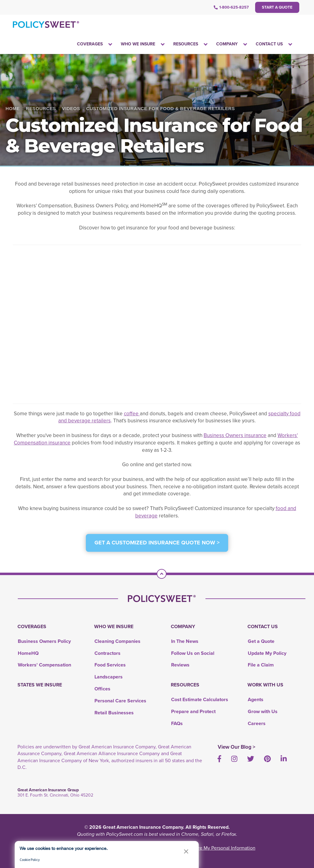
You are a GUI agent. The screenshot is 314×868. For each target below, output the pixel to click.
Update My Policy (267, 653)
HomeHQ (28, 653)
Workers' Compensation (44, 665)
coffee (132, 414)
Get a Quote (261, 641)
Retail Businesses (114, 713)
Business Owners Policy (44, 641)
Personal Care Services (120, 701)
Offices (102, 689)
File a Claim (261, 665)
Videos (71, 109)
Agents (256, 699)
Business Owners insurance (235, 435)
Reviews (180, 665)
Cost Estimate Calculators (200, 699)
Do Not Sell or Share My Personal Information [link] (207, 848)
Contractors (107, 653)
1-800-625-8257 (231, 7)
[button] (186, 851)
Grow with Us (263, 711)
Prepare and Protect (193, 711)
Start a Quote (277, 7)
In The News (185, 641)
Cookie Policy (30, 860)
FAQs (177, 723)
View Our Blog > (237, 747)
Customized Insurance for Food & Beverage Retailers (161, 109)
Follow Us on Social (193, 653)
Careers (257, 723)
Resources (41, 109)
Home (13, 109)
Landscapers (109, 677)
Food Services (110, 665)
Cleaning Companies (117, 641)
